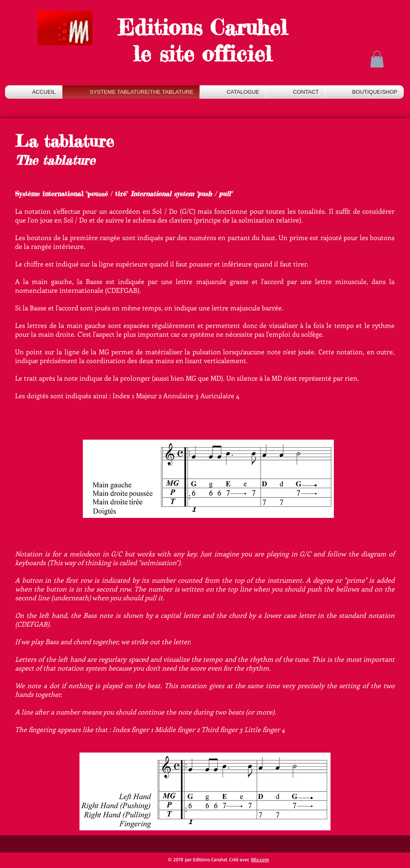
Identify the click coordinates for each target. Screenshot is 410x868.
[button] (377, 59)
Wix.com (260, 859)
